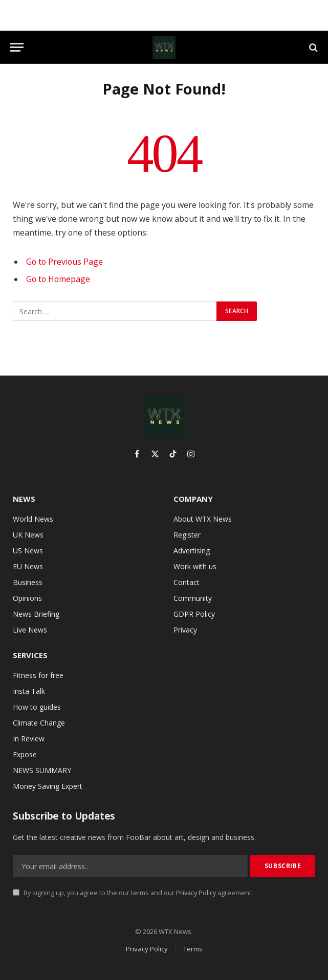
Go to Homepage (58, 279)
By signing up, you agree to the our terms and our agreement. (133, 893)
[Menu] (17, 47)
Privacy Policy (196, 893)
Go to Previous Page (64, 262)
